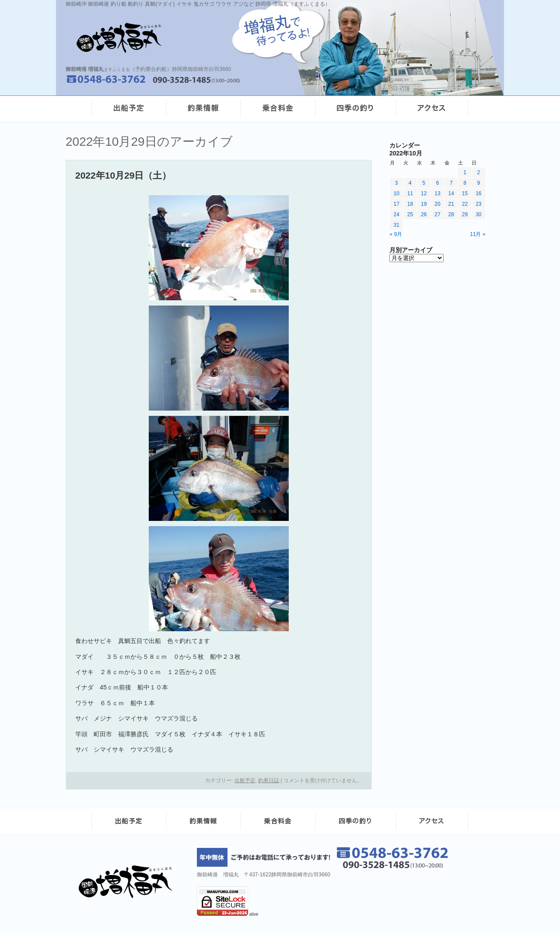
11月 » (478, 234)
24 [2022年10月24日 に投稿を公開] (396, 214)
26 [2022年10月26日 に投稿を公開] (424, 214)
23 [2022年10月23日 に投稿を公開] (478, 204)
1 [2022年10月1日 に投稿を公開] (465, 172)
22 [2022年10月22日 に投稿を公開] (465, 204)
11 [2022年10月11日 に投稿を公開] (410, 193)
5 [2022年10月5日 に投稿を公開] (424, 183)
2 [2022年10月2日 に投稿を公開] (479, 172)
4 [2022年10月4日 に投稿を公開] (410, 183)
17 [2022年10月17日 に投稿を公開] (396, 204)
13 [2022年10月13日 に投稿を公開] (437, 193)
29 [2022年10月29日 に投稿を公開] (465, 214)
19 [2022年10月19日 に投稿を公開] (424, 204)
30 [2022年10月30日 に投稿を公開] (478, 214)
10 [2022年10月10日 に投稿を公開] (396, 193)
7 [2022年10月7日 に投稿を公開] (451, 183)
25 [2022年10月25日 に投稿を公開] (410, 214)
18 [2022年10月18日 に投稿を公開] (410, 204)
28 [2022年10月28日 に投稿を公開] (451, 214)
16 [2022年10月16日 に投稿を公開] (478, 193)
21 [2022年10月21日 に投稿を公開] (451, 204)
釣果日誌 (269, 780)
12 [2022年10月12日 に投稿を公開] (424, 193)
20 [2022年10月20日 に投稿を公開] (437, 204)
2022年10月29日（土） (123, 175)
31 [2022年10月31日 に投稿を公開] (396, 225)
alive (254, 914)
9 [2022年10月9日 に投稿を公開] (479, 183)
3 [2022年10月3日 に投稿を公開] (397, 183)
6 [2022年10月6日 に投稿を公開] (438, 183)
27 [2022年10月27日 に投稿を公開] (437, 214)
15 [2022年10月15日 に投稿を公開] (465, 193)
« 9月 (396, 234)
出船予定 (245, 780)
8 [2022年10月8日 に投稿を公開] (465, 183)
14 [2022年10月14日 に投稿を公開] (451, 193)
